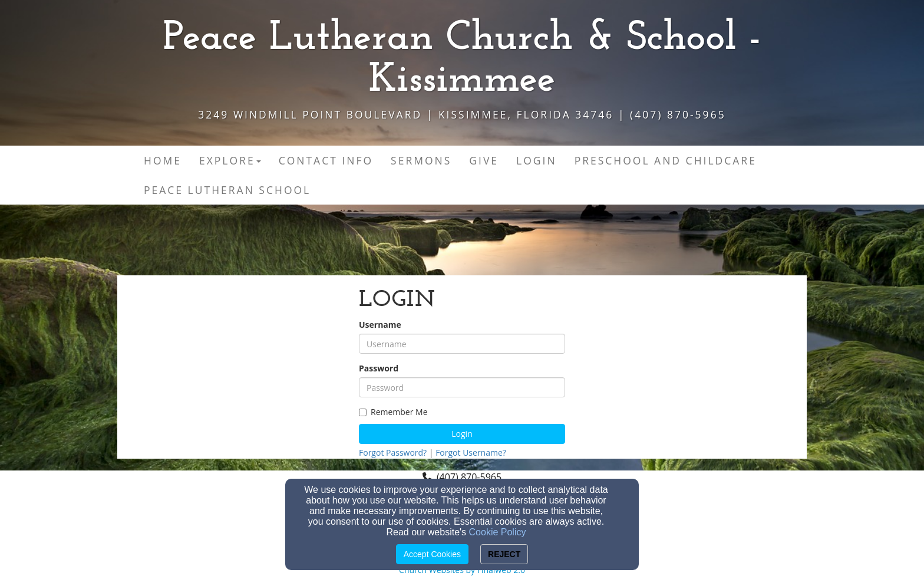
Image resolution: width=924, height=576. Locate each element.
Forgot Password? (393, 452)
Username (380, 325)
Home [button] (163, 160)
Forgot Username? (471, 452)
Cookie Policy (498, 532)
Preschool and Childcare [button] (666, 160)
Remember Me (393, 412)
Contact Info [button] (326, 160)
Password (379, 368)
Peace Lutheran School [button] (227, 190)
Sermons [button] (421, 160)
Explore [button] (230, 160)
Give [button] (484, 160)
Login (462, 434)
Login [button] (537, 160)
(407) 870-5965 (469, 477)
